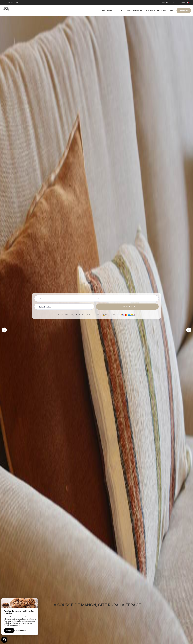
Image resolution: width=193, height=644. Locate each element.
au (99, 299)
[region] (20, 617)
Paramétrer (21, 630)
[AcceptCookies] (4, 640)
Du (40, 299)
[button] (4, 330)
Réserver (184, 10)
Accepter (9, 630)
